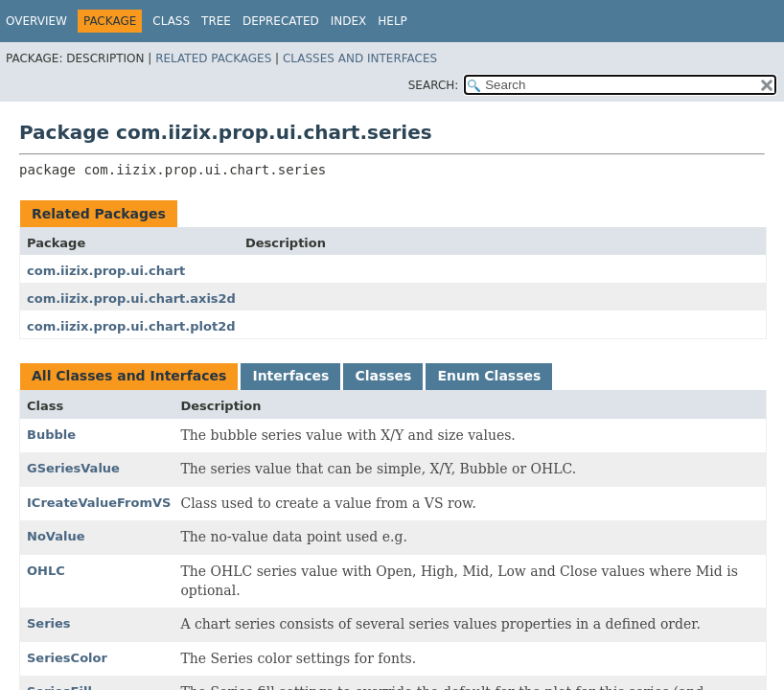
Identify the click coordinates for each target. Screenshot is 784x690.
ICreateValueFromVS (99, 503)
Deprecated (281, 21)
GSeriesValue (73, 468)
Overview (36, 21)
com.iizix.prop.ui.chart (106, 271)
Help (392, 21)
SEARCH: (434, 85)
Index (349, 21)
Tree (216, 21)
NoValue (56, 536)
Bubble (51, 435)
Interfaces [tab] (290, 376)
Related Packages (213, 58)
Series (49, 623)
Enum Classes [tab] (489, 376)
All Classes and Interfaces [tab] (129, 376)
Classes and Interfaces (360, 58)
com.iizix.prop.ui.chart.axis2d (131, 299)
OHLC (46, 571)
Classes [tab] (383, 376)
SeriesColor (67, 658)
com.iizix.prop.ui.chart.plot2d (131, 326)
